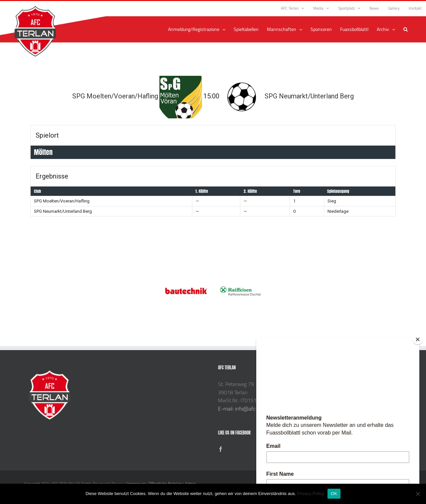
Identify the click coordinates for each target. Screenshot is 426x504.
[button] (406, 29)
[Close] (418, 339)
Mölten (43, 152)
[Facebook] (221, 449)
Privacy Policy (311, 494)
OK (334, 494)
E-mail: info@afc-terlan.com (249, 409)
